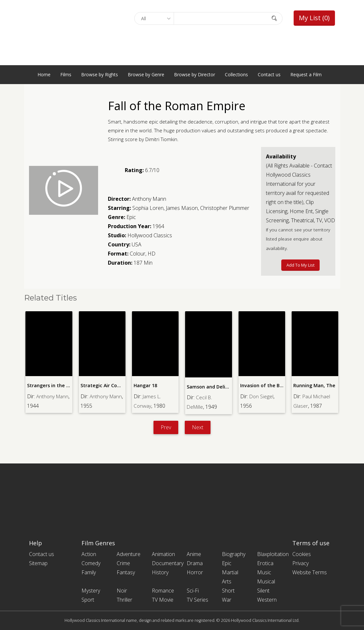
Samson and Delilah (209, 387)
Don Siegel (262, 396)
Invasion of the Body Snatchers (276, 385)
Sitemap (38, 563)
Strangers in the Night (53, 385)
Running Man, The (314, 385)
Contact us (269, 74)
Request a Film (306, 74)
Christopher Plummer (225, 208)
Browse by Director (195, 74)
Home (44, 74)
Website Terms (310, 572)
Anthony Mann (149, 199)
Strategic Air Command (107, 385)
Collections (236, 74)
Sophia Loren (148, 208)
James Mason (182, 208)
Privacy (300, 563)
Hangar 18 (145, 385)
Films (66, 74)
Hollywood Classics (150, 235)
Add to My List (300, 265)
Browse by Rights (100, 74)
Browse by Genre (146, 74)
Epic (131, 217)
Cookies (302, 554)
